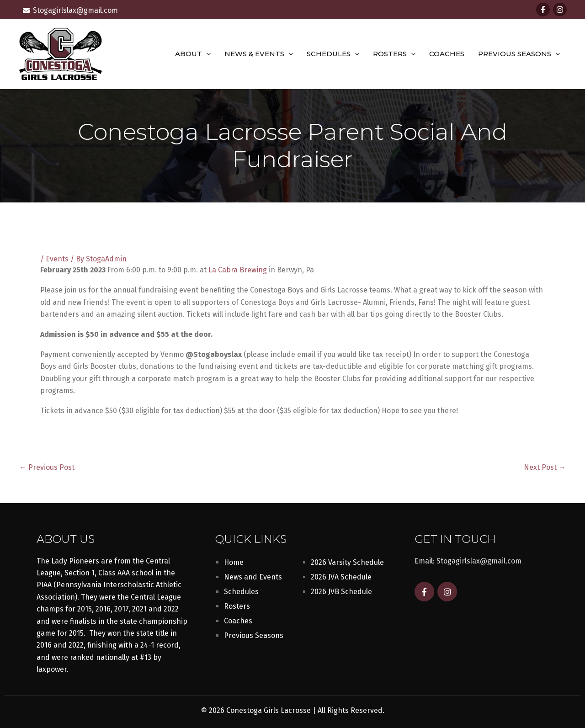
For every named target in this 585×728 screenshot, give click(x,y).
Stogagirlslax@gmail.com (479, 561)
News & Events (259, 54)
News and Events (253, 577)
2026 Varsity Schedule (347, 562)
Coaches (447, 54)
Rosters (394, 54)
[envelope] (70, 10)
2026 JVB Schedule (341, 592)
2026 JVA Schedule (341, 577)
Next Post (545, 468)
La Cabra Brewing (238, 270)
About (193, 54)
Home (234, 562)
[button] (206, 54)
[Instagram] (560, 10)
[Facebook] (543, 10)
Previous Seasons (519, 54)
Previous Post (47, 468)
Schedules (333, 54)
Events (57, 259)
